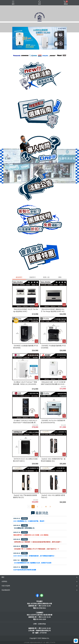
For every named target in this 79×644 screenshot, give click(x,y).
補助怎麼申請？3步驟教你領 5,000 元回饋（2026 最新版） (31, 535)
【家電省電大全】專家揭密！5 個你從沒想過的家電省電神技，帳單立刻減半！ (38, 542)
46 (46, 507)
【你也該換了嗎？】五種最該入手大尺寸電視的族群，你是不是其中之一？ (36, 549)
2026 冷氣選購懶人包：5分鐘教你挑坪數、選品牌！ (29, 521)
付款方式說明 (6, 586)
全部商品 (4, 581)
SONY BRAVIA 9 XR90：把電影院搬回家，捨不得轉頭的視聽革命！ (34, 556)
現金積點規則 (6, 590)
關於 (3, 577)
